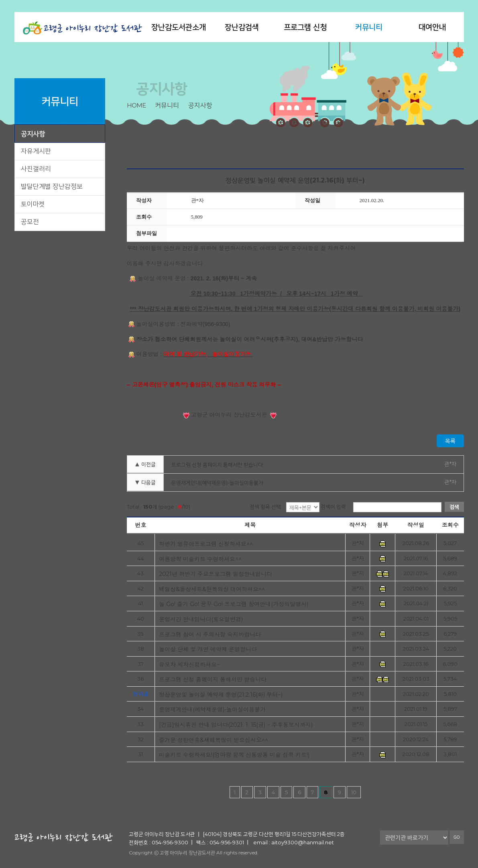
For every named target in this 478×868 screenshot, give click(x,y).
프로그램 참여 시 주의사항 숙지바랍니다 (210, 634)
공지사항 (33, 134)
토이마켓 (33, 204)
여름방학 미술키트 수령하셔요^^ (200, 559)
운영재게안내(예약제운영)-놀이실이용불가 (217, 483)
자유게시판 (36, 151)
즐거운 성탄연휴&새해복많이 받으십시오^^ (214, 740)
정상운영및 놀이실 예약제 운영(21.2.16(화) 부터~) (221, 695)
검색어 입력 (333, 507)
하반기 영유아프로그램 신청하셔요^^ (206, 544)
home (136, 105)
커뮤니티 (369, 27)
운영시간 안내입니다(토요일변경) (201, 619)
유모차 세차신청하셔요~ (189, 664)
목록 (450, 441)
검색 (454, 507)
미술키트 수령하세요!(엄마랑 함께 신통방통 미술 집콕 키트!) (234, 755)
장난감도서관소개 (179, 27)
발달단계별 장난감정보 (52, 186)
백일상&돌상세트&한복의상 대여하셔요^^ (212, 589)
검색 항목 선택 (265, 507)
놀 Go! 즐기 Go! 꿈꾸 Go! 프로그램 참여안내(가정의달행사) (234, 604)
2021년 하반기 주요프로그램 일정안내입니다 (216, 574)
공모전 (30, 222)
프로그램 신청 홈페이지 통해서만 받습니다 (217, 464)
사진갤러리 (36, 169)
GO (457, 837)
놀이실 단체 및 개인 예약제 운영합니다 (208, 649)
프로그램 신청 (305, 27)
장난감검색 (242, 27)
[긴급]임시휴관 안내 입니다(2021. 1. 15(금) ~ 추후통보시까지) (236, 725)
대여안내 (432, 27)
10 (354, 792)
